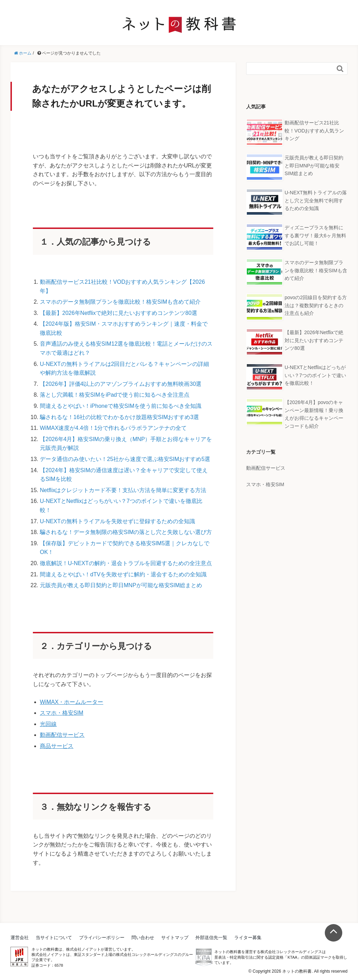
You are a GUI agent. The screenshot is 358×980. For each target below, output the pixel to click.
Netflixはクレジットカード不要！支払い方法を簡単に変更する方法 (123, 490)
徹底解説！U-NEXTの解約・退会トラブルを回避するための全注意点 (126, 563)
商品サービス (57, 746)
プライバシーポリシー (102, 938)
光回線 (48, 724)
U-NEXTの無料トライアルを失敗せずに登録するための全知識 (117, 521)
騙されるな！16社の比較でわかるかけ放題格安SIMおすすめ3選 (119, 417)
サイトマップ (175, 938)
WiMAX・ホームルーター (71, 702)
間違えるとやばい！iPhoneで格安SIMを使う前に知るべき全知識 (121, 406)
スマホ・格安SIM (62, 713)
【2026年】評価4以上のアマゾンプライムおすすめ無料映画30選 (121, 384)
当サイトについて (54, 938)
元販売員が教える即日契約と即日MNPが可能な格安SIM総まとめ (121, 585)
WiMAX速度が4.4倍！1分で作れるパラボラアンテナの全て (113, 428)
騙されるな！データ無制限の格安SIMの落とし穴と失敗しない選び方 (126, 532)
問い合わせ (143, 938)
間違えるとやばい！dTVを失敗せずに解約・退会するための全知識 (123, 574)
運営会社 (20, 938)
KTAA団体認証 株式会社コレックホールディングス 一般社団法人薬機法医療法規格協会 (204, 957)
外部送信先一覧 (211, 938)
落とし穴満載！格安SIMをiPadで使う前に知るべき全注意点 (115, 395)
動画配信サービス (62, 735)
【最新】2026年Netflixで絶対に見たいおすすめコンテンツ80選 (119, 313)
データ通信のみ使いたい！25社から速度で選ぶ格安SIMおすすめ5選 (125, 459)
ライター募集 (248, 938)
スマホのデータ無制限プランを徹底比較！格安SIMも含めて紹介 (120, 302)
